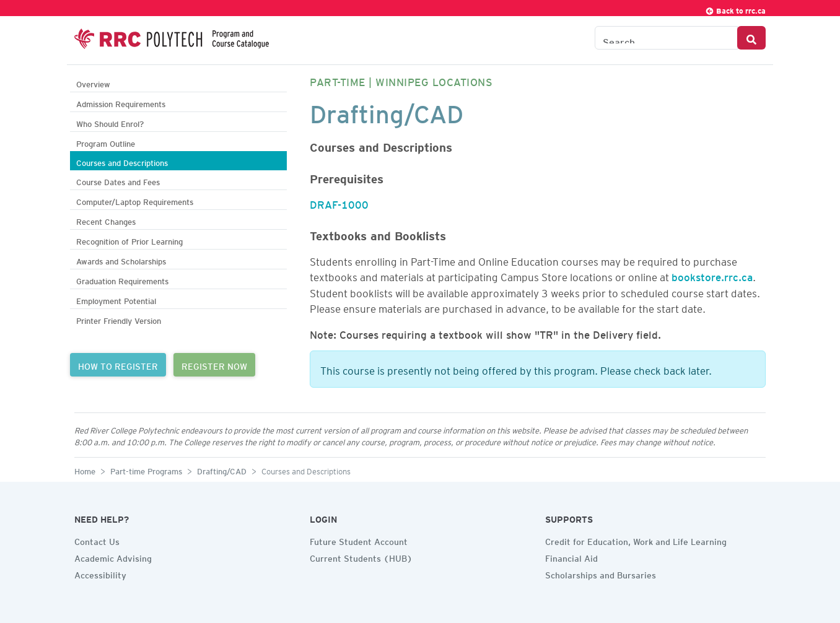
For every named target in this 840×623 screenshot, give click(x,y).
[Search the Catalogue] (666, 38)
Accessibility (100, 573)
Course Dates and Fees (118, 181)
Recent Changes (106, 220)
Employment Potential (116, 299)
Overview (93, 83)
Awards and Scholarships (121, 260)
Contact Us (97, 540)
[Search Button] (751, 38)
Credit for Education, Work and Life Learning (636, 540)
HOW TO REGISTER (118, 365)
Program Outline (106, 142)
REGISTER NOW (214, 365)
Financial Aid (571, 557)
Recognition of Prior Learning (129, 240)
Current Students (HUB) (361, 557)
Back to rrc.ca (735, 9)
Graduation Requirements (122, 280)
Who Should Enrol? (110, 122)
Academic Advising (113, 557)
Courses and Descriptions (122, 161)
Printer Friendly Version (119, 319)
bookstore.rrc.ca (712, 275)
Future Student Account (359, 540)
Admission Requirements (121, 102)
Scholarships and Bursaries (601, 573)
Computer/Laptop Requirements (135, 200)
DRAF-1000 (339, 203)
